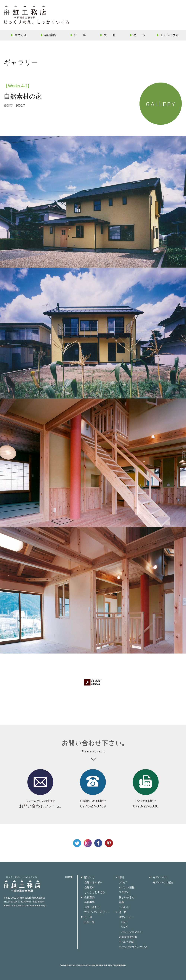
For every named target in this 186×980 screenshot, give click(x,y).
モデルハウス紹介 (163, 882)
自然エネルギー (93, 882)
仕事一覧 (89, 922)
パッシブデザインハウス (133, 947)
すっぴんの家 (127, 942)
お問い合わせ (92, 907)
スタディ (124, 892)
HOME (69, 877)
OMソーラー (126, 917)
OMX (124, 927)
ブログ (123, 882)
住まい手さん (127, 897)
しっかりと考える (95, 892)
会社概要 (89, 902)
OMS (124, 922)
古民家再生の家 (128, 937)
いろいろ (124, 907)
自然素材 (89, 887)
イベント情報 (127, 887)
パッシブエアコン (132, 932)
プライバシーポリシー (97, 912)
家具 (121, 902)
